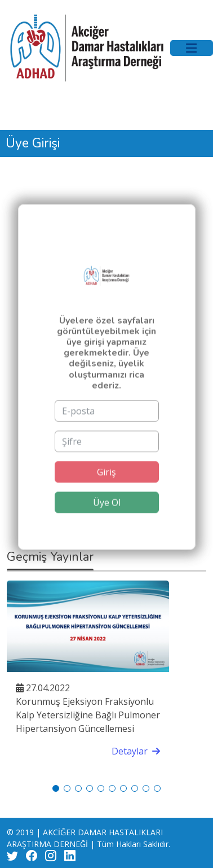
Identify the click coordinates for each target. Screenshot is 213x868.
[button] (56, 788)
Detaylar (136, 751)
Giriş (106, 485)
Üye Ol (107, 515)
